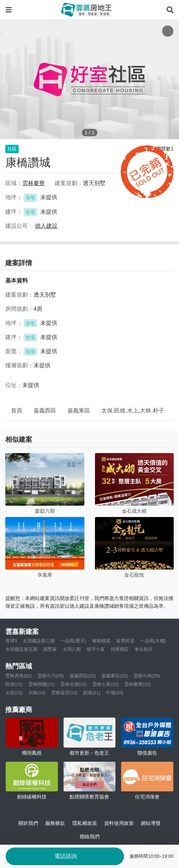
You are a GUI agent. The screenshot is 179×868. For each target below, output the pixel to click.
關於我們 (28, 823)
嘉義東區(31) (115, 676)
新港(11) (92, 693)
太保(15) (14, 693)
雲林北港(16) (74, 684)
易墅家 (50, 649)
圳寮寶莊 (120, 649)
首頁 (17, 411)
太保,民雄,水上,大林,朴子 (133, 411)
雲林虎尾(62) (19, 676)
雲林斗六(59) (51, 676)
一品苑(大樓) (153, 641)
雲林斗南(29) (147, 676)
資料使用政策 (119, 823)
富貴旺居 (125, 641)
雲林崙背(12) (64, 693)
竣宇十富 (96, 649)
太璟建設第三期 (39, 641)
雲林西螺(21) (41, 684)
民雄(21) (14, 684)
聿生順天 (144, 649)
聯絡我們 (90, 837)
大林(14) (37, 693)
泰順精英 (101, 641)
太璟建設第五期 (21, 649)
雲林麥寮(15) (138, 684)
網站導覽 (151, 823)
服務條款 (55, 823)
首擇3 (11, 641)
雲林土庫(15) (105, 684)
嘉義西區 (45, 411)
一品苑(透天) (73, 641)
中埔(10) (115, 693)
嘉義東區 (79, 411)
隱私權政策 (85, 823)
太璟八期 (72, 649)
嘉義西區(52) (83, 676)
